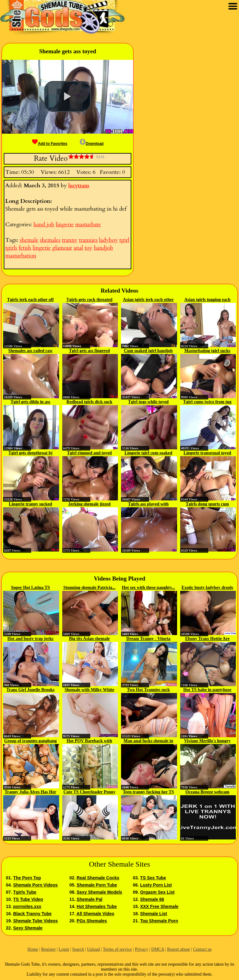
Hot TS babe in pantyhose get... (207, 690)
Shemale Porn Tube (97, 885)
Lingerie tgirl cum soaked (148, 453)
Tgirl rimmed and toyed (90, 453)
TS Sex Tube (153, 878)
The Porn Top (27, 878)
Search (78, 949)
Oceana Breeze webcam (207, 792)
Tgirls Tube (25, 892)
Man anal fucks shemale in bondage (148, 741)
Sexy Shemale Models (99, 892)
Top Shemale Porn (159, 921)
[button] (68, 97)
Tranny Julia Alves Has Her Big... (30, 792)
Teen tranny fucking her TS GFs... (148, 792)
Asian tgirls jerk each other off (148, 300)
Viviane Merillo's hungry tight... (207, 741)
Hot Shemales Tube (97, 906)
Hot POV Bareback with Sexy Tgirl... (89, 741)
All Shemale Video (95, 914)
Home (33, 949)
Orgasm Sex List (157, 892)
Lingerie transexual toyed (207, 453)
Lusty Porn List (156, 885)
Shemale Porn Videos (35, 885)
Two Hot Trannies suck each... (148, 690)
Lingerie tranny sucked (30, 504)
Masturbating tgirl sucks (207, 351)
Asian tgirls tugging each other (207, 300)
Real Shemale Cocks (98, 878)
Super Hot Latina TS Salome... (30, 588)
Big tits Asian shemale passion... (89, 639)
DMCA (158, 949)
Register (48, 949)
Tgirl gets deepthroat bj (30, 453)
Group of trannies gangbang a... (30, 741)
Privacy (141, 949)
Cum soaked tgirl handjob (148, 351)
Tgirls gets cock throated (89, 300)
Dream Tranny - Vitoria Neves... (148, 639)
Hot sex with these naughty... (148, 588)
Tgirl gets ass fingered (89, 351)
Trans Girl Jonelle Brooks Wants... (30, 690)
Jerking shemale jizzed (89, 504)
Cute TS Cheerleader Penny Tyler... (89, 792)
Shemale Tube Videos (35, 921)
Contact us (202, 949)
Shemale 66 (152, 899)
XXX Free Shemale (159, 906)
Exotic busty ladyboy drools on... (207, 588)
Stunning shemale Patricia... (89, 588)
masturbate (88, 225)
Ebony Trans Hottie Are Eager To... (207, 639)
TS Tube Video (28, 899)
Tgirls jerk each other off (30, 300)
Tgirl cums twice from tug (207, 402)
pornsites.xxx (27, 906)
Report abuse (178, 949)
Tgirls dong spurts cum (207, 504)
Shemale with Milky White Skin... (89, 690)
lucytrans (79, 186)
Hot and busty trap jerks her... (30, 639)
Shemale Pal (89, 899)
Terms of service (117, 949)
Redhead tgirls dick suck (89, 402)
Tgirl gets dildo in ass (30, 402)
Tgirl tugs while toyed (148, 402)
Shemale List (153, 914)
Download (91, 144)
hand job (44, 225)
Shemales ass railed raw (30, 351)
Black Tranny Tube (32, 914)
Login (64, 949)
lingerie (65, 225)
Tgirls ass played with (148, 504)
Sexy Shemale (28, 928)
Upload (94, 949)
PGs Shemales (92, 921)
